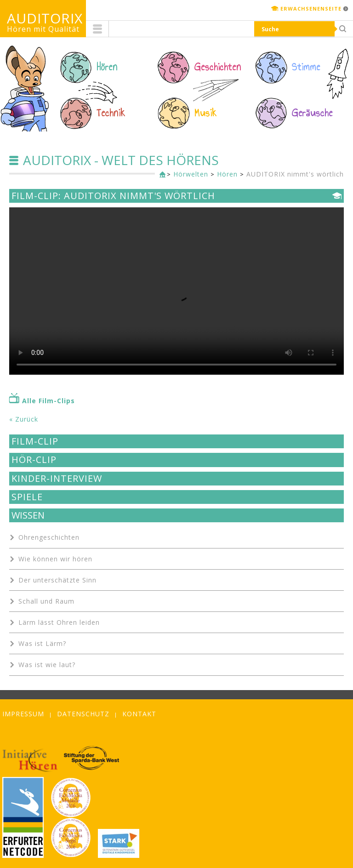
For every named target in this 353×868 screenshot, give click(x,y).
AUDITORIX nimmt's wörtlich (295, 174)
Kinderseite (160, 175)
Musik (206, 113)
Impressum (23, 714)
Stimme (306, 67)
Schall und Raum (46, 601)
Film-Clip (35, 441)
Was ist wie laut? (47, 665)
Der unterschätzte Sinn (57, 580)
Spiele (27, 497)
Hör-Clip (34, 460)
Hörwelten (191, 174)
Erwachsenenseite (311, 9)
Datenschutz (83, 714)
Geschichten (218, 67)
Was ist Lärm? (42, 643)
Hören (107, 67)
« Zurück (24, 419)
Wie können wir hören (55, 559)
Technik (111, 113)
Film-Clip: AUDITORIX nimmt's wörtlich (113, 196)
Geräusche (312, 113)
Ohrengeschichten (49, 537)
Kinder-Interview (57, 479)
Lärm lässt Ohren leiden (59, 622)
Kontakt (139, 714)
